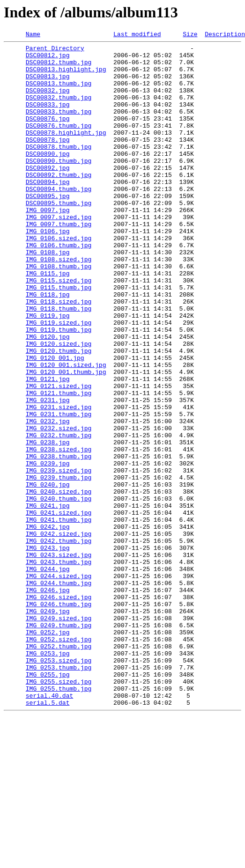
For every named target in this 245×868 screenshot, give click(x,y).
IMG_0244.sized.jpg (59, 684)
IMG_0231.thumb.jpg (59, 490)
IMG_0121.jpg (48, 448)
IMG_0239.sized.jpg (59, 557)
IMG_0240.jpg (48, 574)
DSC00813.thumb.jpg (59, 93)
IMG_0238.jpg (48, 524)
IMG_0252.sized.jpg (59, 760)
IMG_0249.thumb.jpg (59, 743)
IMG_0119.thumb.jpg (59, 388)
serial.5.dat (48, 836)
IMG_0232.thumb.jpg (59, 515)
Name (33, 35)
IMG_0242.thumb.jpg (59, 642)
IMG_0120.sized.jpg (59, 405)
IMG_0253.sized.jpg (59, 785)
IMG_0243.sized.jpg (59, 659)
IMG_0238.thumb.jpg (59, 541)
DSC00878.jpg (48, 160)
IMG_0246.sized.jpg (59, 709)
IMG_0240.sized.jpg (59, 583)
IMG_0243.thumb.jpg (59, 667)
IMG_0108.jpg (48, 296)
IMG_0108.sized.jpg (59, 304)
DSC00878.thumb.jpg (59, 169)
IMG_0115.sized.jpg (59, 329)
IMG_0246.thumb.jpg (59, 718)
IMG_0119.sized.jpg (59, 380)
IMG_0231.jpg (48, 473)
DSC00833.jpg (48, 118)
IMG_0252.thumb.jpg (59, 769)
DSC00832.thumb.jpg (59, 110)
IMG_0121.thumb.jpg (59, 464)
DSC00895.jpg (48, 228)
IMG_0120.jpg (48, 397)
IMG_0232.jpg (48, 498)
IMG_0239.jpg (48, 549)
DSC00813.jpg (48, 84)
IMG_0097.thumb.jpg (59, 262)
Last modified (137, 35)
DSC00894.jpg (48, 211)
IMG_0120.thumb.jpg (59, 414)
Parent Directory (55, 51)
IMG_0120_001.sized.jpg (66, 431)
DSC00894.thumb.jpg (59, 220)
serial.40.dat (49, 828)
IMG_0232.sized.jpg (59, 507)
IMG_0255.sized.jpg (59, 811)
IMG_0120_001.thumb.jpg (66, 439)
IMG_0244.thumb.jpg (59, 693)
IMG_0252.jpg (48, 752)
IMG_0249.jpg (48, 726)
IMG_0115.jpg (48, 321)
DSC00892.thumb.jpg (59, 203)
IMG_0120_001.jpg (55, 422)
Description (225, 35)
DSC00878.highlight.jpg (66, 152)
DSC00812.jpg (48, 59)
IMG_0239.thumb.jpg (59, 566)
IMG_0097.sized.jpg (59, 253)
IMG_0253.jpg (48, 777)
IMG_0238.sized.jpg (59, 532)
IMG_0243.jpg (48, 650)
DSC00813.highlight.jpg (66, 76)
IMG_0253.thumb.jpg (59, 794)
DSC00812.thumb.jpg (59, 68)
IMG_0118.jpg (48, 346)
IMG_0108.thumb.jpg (59, 312)
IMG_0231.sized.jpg (59, 481)
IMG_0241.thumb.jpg (59, 617)
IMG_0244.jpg (48, 676)
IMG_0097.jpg (48, 245)
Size (190, 35)
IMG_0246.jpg (48, 701)
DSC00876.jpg (48, 135)
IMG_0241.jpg (48, 600)
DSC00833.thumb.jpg (59, 127)
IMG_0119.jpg (48, 372)
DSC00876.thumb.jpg (59, 144)
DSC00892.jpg (48, 194)
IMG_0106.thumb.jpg (59, 287)
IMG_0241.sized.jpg (59, 608)
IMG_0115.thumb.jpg (59, 338)
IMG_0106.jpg (48, 270)
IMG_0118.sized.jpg (59, 355)
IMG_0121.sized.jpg (59, 456)
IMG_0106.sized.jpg (59, 279)
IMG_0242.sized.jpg (59, 633)
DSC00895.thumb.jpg (59, 236)
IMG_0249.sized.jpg (59, 735)
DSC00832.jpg (48, 101)
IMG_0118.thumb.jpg (59, 363)
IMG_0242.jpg (48, 625)
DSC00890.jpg (48, 177)
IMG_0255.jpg (48, 802)
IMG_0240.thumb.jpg (59, 591)
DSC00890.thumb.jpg (59, 186)
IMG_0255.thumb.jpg (59, 819)
